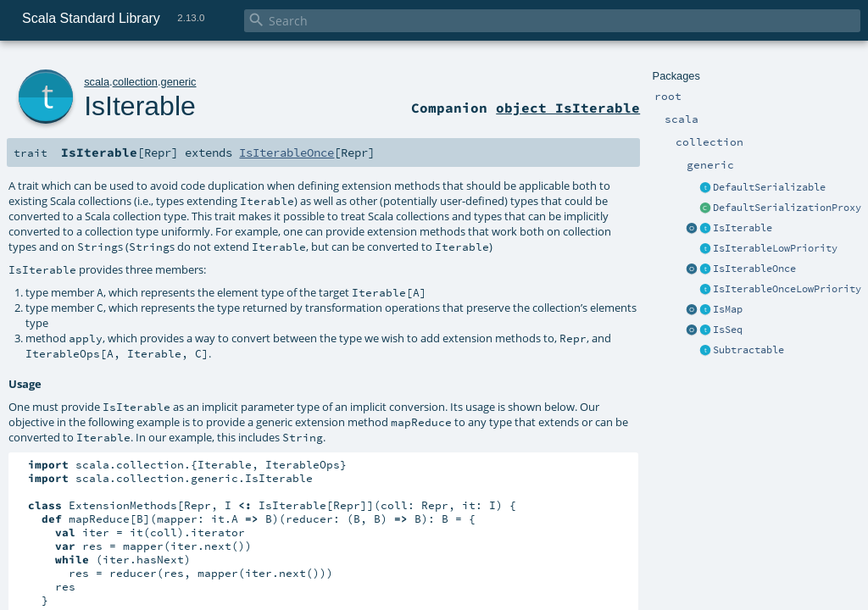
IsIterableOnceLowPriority (787, 289)
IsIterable (743, 228)
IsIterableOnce (754, 269)
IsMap (728, 309)
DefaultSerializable (769, 187)
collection (135, 82)
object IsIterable (568, 108)
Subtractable (748, 350)
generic (179, 82)
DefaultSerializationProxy (787, 208)
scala (97, 82)
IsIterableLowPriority (775, 248)
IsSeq (728, 330)
